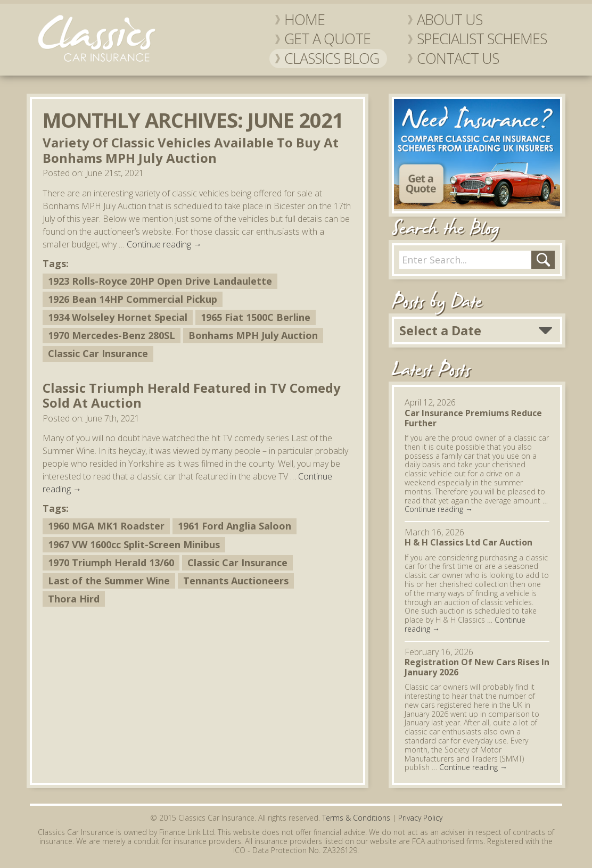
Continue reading (164, 244)
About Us (450, 20)
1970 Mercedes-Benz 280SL (112, 335)
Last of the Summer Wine (109, 581)
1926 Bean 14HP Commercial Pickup (133, 299)
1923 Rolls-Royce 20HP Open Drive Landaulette (160, 281)
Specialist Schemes (482, 39)
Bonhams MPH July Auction (253, 335)
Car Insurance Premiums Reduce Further (473, 418)
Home (305, 20)
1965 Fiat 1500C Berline (256, 317)
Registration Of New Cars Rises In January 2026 (477, 667)
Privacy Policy (420, 818)
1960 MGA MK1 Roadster (106, 526)
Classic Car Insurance (98, 353)
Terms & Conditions (356, 818)
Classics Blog (332, 59)
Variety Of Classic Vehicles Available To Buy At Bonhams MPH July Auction (191, 150)
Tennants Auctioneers (236, 581)
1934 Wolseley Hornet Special (118, 317)
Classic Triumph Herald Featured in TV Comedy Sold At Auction (192, 395)
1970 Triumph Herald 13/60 (111, 563)
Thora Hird (74, 599)
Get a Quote (327, 39)
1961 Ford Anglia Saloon (235, 526)
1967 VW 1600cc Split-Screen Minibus (134, 544)
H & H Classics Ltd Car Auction (468, 542)
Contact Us (458, 59)
